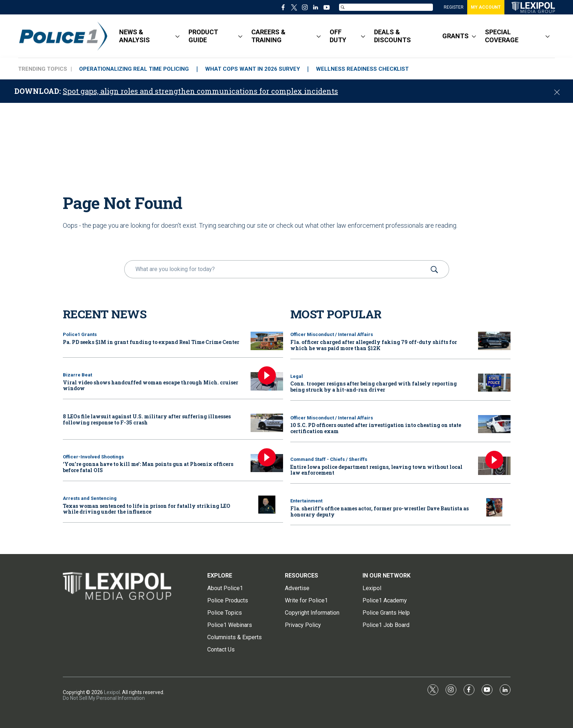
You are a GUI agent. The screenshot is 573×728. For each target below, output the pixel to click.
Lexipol (112, 692)
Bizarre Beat (77, 375)
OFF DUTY (338, 36)
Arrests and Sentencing (90, 498)
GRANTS (455, 36)
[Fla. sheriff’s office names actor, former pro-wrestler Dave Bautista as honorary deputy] (494, 507)
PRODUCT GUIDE (203, 36)
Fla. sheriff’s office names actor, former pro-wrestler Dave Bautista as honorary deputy (379, 511)
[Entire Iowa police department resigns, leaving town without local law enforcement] (494, 466)
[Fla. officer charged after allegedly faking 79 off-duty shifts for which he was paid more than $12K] (494, 341)
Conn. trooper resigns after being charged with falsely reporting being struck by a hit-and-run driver (374, 387)
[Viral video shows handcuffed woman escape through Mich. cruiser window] (267, 381)
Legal (297, 376)
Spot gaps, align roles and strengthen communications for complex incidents (200, 91)
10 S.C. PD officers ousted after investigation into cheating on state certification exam (376, 428)
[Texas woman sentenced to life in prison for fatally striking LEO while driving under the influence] (267, 505)
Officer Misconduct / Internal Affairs (332, 334)
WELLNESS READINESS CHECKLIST (363, 69)
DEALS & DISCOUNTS (392, 36)
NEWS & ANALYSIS (134, 36)
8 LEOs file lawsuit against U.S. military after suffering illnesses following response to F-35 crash (147, 419)
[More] (177, 36)
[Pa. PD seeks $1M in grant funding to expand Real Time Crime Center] (267, 341)
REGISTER (454, 7)
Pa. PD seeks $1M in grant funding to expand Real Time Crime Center (151, 342)
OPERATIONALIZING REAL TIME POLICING (134, 69)
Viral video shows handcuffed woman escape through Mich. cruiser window (151, 385)
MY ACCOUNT (486, 7)
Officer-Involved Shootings (93, 457)
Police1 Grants (80, 334)
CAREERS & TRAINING (268, 36)
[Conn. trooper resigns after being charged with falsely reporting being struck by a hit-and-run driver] (494, 383)
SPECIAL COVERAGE (502, 36)
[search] (276, 269)
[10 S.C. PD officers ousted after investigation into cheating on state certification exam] (494, 424)
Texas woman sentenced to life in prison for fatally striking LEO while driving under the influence (147, 509)
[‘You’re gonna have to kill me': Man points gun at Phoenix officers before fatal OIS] (267, 463)
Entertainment (306, 501)
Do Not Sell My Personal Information (104, 698)
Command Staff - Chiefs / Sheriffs (329, 459)
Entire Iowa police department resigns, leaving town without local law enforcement (376, 470)
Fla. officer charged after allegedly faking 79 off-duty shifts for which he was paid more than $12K (374, 345)
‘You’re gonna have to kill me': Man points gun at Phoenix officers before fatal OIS (148, 467)
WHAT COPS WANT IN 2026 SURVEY (253, 69)
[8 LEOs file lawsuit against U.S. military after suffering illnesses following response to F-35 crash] (267, 423)
